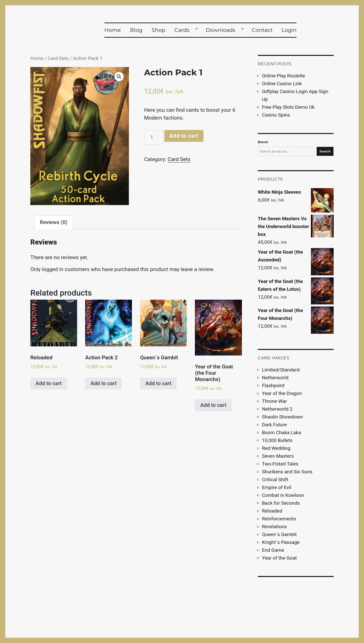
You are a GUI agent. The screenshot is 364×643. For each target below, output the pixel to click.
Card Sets (58, 58)
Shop (158, 30)
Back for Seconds (281, 503)
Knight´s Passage (281, 542)
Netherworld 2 (277, 409)
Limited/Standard (281, 370)
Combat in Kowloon (283, 495)
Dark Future (274, 425)
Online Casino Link (282, 84)
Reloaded (272, 511)
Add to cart (184, 136)
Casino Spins (276, 115)
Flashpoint (273, 385)
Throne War (274, 401)
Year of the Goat (279, 558)
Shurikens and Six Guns (287, 472)
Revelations (274, 527)
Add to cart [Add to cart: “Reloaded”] (49, 383)
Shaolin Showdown (282, 417)
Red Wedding (276, 448)
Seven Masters (278, 456)
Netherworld (275, 378)
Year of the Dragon (282, 393)
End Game (273, 550)
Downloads (221, 30)
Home (113, 30)
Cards (182, 30)
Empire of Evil (277, 487)
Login (289, 30)
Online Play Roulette (283, 76)
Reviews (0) (54, 222)
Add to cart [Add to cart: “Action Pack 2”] (104, 383)
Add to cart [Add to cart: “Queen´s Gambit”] (158, 383)
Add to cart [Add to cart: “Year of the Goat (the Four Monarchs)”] (213, 405)
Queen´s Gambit (279, 534)
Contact (262, 30)
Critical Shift (275, 480)
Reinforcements (279, 519)
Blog (136, 30)
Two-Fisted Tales (280, 464)
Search (325, 151)
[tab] (54, 222)
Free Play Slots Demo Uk (288, 107)
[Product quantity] (154, 137)
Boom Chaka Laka (281, 433)
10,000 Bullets (277, 440)
